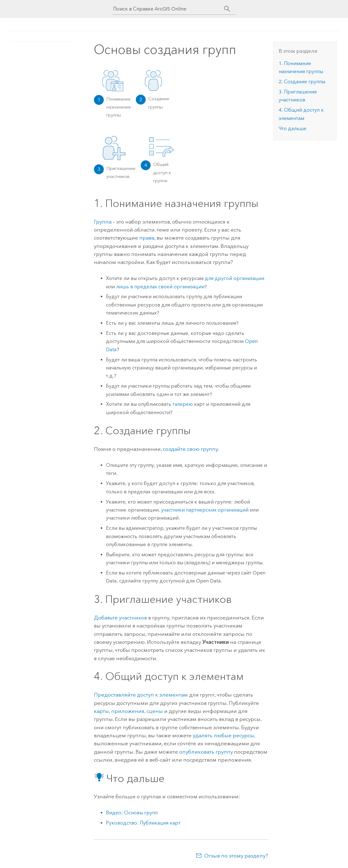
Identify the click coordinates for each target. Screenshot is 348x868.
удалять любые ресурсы (223, 735)
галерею (183, 404)
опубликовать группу (206, 752)
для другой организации (235, 278)
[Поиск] (227, 9)
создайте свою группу (190, 449)
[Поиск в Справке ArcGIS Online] (168, 9)
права (147, 238)
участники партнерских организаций (205, 510)
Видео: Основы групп (132, 813)
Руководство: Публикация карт (143, 823)
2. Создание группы (302, 82)
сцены (155, 711)
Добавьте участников (120, 618)
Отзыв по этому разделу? (236, 856)
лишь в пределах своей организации (160, 287)
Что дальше (293, 128)
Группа (103, 222)
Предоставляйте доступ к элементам (141, 695)
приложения (128, 711)
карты (101, 711)
